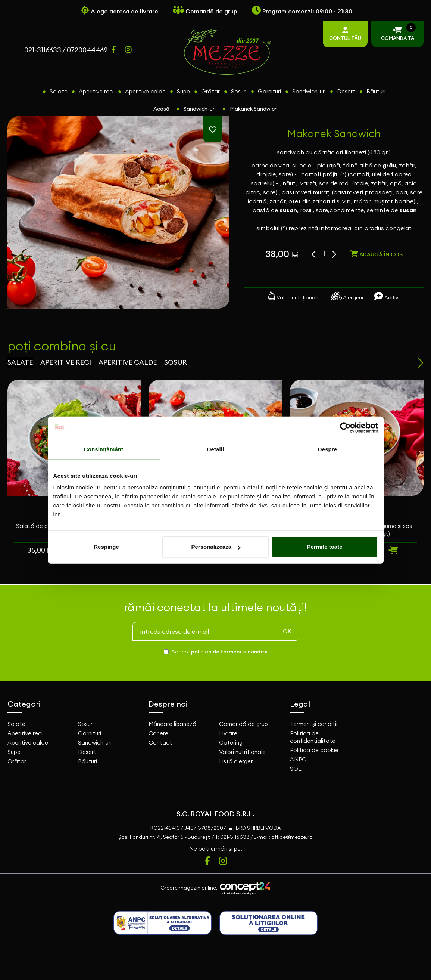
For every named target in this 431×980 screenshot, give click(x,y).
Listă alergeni (237, 761)
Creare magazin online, (216, 888)
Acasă (161, 109)
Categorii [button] (25, 704)
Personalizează (216, 547)
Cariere (158, 733)
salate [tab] (20, 362)
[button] (314, 255)
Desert (346, 91)
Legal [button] (300, 704)
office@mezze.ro (292, 837)
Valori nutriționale (242, 752)
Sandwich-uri (309, 91)
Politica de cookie (314, 750)
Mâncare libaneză (172, 724)
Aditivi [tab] (387, 296)
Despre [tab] (327, 449)
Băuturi (376, 91)
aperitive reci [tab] (66, 362)
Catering (231, 743)
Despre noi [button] (168, 704)
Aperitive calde (145, 91)
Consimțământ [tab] (104, 449)
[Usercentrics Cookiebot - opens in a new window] (345, 427)
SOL (296, 769)
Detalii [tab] (216, 449)
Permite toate (324, 547)
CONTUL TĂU (345, 34)
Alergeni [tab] (347, 296)
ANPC (298, 759)
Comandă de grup (243, 724)
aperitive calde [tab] (128, 362)
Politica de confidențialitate (313, 737)
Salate (59, 91)
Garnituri (269, 91)
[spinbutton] (324, 253)
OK (287, 631)
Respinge (106, 547)
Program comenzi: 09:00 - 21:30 (302, 11)
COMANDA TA (397, 33)
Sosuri (239, 91)
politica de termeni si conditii (229, 652)
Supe (183, 91)
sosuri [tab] (177, 362)
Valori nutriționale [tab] (294, 296)
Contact (160, 743)
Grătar (210, 91)
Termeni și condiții (314, 724)
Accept (219, 652)
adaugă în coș (376, 254)
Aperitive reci (96, 91)
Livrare (228, 733)
